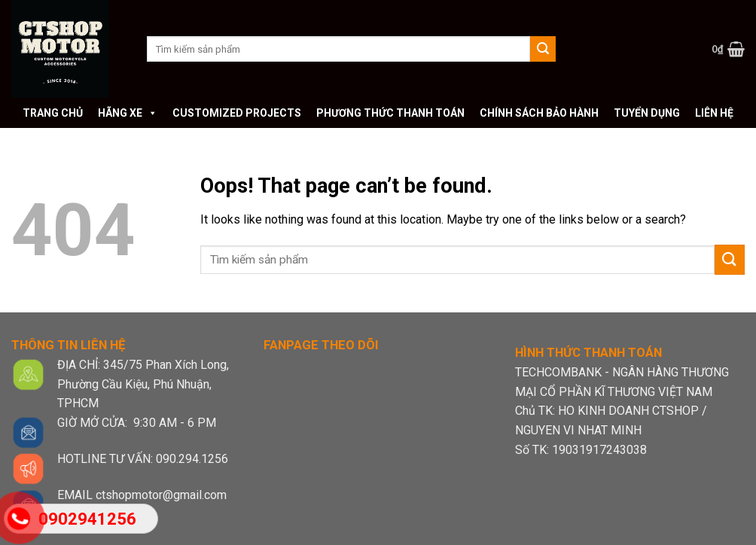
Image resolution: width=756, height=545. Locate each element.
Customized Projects (237, 113)
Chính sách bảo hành (539, 113)
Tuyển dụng (647, 113)
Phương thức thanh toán (390, 113)
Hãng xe (128, 113)
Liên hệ (714, 113)
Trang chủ (53, 113)
